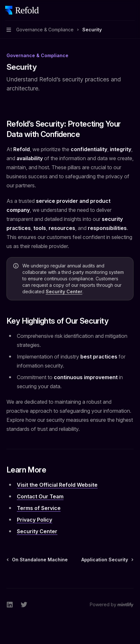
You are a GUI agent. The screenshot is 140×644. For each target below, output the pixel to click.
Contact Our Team (40, 496)
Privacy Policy (35, 520)
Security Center (64, 291)
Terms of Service (39, 508)
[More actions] (132, 10)
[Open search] (119, 10)
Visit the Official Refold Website (57, 485)
